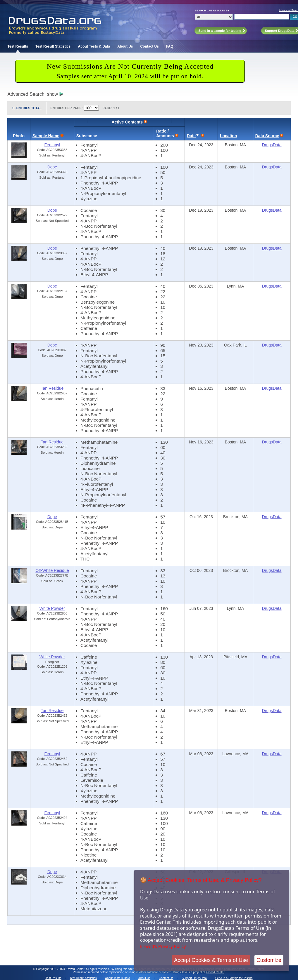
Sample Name (46, 136)
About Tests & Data (94, 46)
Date (191, 136)
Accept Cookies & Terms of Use (211, 960)
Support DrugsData (194, 978)
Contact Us (150, 46)
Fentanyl (52, 145)
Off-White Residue (52, 570)
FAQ (170, 46)
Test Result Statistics (53, 46)
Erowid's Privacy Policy (163, 946)
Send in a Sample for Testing (234, 978)
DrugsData (272, 145)
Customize (269, 960)
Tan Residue (52, 388)
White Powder (52, 608)
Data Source (267, 136)
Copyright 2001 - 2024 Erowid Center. (61, 969)
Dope (52, 167)
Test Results (18, 46)
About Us (125, 46)
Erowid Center (215, 972)
